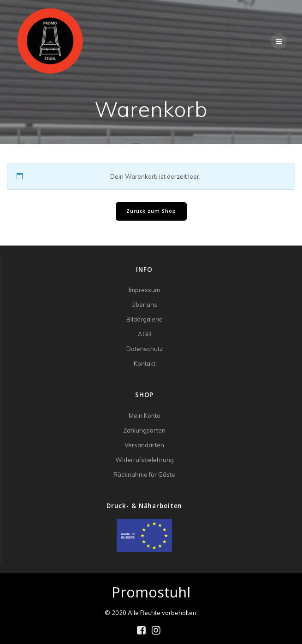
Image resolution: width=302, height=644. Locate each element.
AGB (145, 334)
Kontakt (145, 363)
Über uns (144, 304)
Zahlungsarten (144, 430)
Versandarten (144, 445)
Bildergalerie (145, 319)
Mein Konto (145, 416)
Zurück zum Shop (151, 211)
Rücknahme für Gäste (144, 474)
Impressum (144, 290)
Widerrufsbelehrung (145, 460)
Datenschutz (145, 349)
